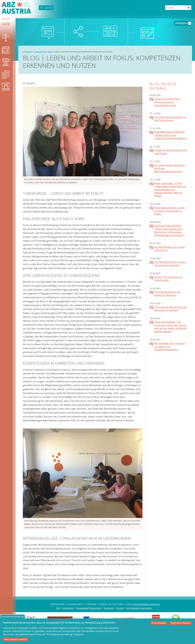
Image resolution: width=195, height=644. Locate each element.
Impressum (109, 608)
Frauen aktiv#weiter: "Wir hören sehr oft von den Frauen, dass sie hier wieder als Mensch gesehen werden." (171, 327)
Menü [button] (48, 8)
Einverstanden (159, 623)
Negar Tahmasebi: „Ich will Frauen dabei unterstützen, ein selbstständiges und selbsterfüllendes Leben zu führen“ (170, 190)
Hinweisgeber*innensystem (89, 608)
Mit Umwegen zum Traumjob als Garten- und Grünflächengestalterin (169, 346)
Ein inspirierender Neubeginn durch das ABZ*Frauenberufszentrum (169, 168)
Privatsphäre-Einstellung (12, 616)
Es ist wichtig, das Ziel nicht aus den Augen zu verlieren (171, 309)
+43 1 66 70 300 (115, 604)
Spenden (183, 23)
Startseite (27, 52)
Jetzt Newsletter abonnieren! (139, 608)
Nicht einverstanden (181, 623)
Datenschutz (68, 608)
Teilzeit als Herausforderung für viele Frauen (171, 152)
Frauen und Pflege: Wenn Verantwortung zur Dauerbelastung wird (167, 102)
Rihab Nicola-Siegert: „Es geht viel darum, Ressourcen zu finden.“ (169, 211)
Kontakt (120, 608)
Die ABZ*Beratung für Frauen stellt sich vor (170, 249)
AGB (58, 608)
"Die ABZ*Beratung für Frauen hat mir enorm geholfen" (170, 264)
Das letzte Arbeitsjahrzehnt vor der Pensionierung (170, 119)
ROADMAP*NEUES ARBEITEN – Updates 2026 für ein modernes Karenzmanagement (170, 135)
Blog (50, 52)
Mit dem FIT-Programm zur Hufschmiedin (168, 279)
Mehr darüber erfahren (16, 639)
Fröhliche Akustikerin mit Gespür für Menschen (167, 294)
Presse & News (40, 52)
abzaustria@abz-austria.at (146, 604)
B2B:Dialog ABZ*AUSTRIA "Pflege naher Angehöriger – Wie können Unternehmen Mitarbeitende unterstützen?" (169, 230)
